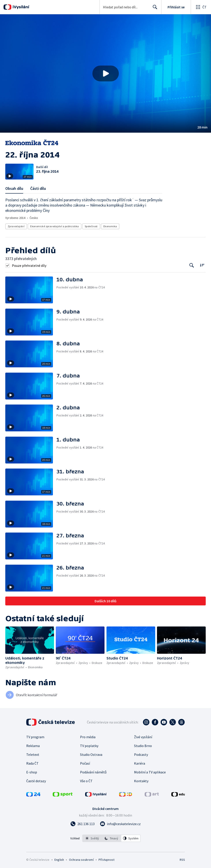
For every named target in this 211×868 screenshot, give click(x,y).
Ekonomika (110, 226)
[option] (92, 838)
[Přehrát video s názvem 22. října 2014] (106, 73)
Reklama (33, 746)
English (59, 860)
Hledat (154, 9)
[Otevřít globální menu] (201, 7)
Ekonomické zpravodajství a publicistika (55, 226)
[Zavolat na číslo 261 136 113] (82, 824)
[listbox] (111, 838)
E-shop (32, 772)
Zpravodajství (16, 226)
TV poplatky (89, 746)
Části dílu (38, 188)
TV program (35, 737)
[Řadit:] (202, 265)
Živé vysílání (143, 737)
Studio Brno (143, 746)
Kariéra (140, 763)
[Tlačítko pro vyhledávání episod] (192, 265)
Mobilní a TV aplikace (150, 772)
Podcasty (141, 754)
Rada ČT (32, 763)
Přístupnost (106, 860)
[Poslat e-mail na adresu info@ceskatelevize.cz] (120, 824)
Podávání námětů (93, 772)
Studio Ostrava (91, 754)
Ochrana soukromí (81, 860)
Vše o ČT (86, 781)
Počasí (85, 763)
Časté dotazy (36, 781)
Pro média (88, 737)
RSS (182, 860)
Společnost (91, 226)
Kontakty (141, 781)
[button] (105, 73)
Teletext (33, 754)
